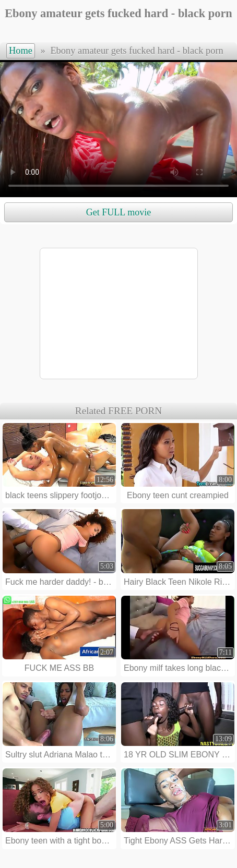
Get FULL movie (118, 212)
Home (21, 51)
